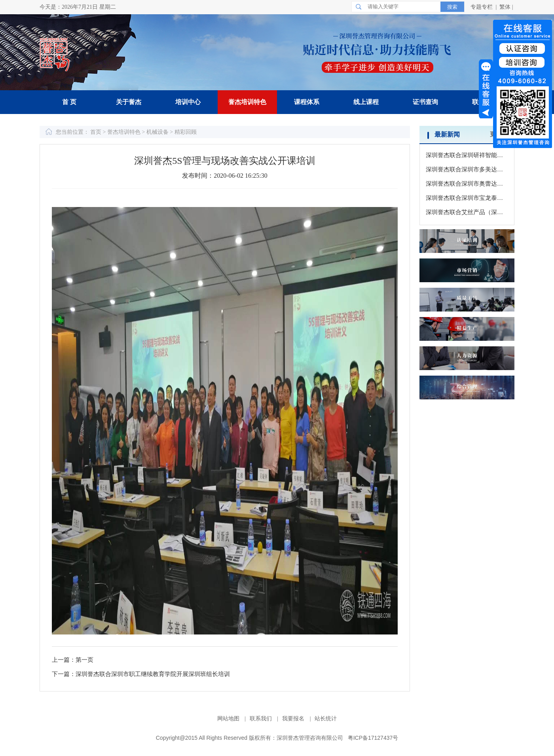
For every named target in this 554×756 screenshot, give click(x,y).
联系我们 (262, 719)
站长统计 (326, 719)
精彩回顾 (186, 132)
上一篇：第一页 (73, 660)
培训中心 (188, 102)
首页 (97, 132)
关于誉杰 (129, 102)
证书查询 (425, 102)
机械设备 (157, 132)
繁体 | (507, 7)
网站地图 (229, 719)
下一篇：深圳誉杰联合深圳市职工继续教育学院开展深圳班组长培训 (141, 674)
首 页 (69, 102)
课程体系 (307, 102)
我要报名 (294, 719)
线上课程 (366, 102)
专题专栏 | (484, 7)
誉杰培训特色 (247, 102)
